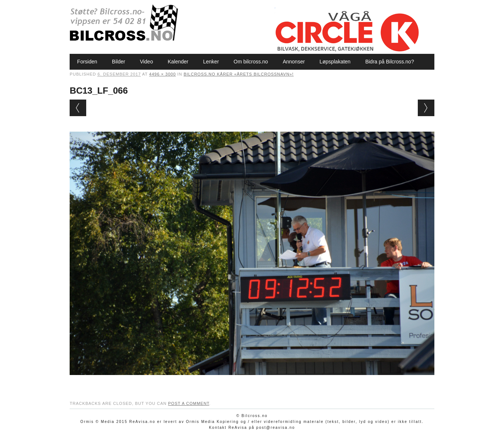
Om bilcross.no (251, 62)
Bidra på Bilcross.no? (389, 62)
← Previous (78, 108)
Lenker (211, 62)
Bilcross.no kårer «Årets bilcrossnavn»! (239, 74)
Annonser (294, 62)
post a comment (189, 403)
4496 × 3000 (162, 74)
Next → (426, 108)
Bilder (119, 62)
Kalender (178, 62)
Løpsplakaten (335, 62)
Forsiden (87, 62)
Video (147, 62)
